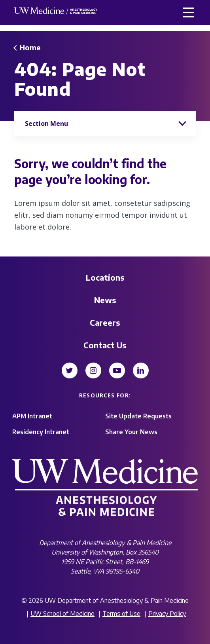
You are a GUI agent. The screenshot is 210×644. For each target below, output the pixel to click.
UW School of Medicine (62, 614)
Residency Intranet (41, 432)
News (105, 300)
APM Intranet (32, 416)
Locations (105, 277)
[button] (188, 12)
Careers (105, 322)
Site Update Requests (138, 416)
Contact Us (105, 345)
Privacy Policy (167, 614)
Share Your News (131, 432)
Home (30, 47)
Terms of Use (121, 614)
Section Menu (46, 123)
